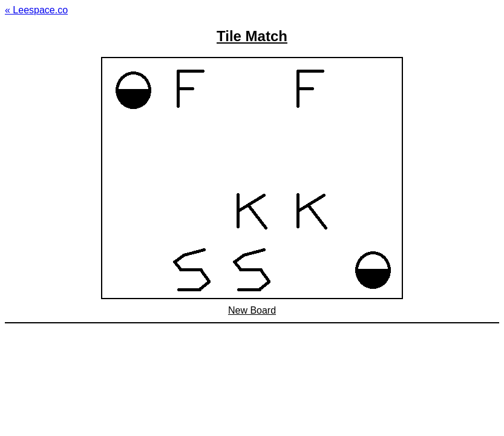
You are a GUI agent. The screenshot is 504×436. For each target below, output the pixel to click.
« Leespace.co (36, 10)
